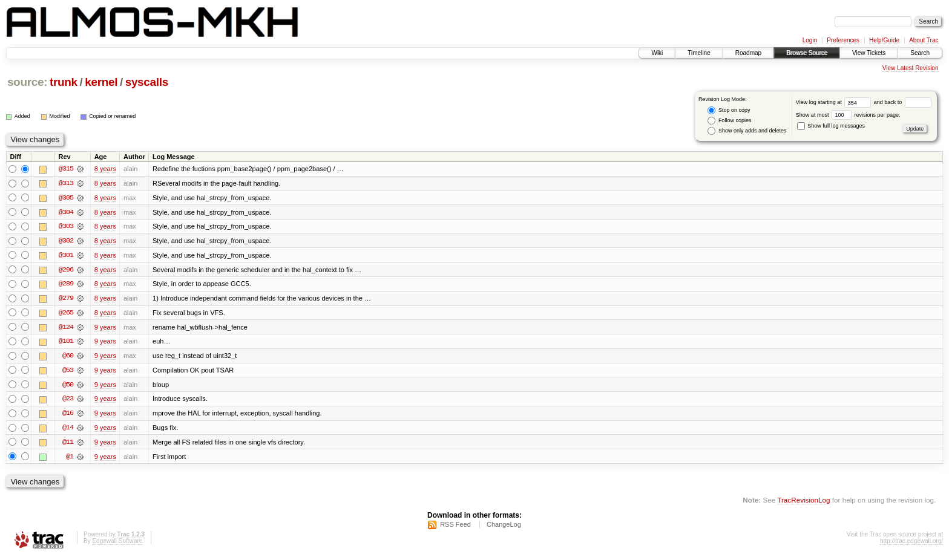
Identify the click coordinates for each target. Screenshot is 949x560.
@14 (68, 430)
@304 (66, 212)
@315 (66, 169)
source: (27, 82)
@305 (66, 198)
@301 (66, 256)
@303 (66, 227)
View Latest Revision (911, 68)
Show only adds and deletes (747, 131)
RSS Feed (455, 527)
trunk (64, 82)
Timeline (699, 53)
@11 (68, 444)
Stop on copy (729, 110)
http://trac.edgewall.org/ (911, 544)
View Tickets (869, 53)
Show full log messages (831, 126)
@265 (66, 314)
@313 (66, 183)
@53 (68, 372)
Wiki (657, 53)
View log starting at (835, 102)
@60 (68, 357)
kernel (101, 82)
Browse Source (807, 53)
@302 (66, 241)
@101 (66, 343)
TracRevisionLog (803, 503)
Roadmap (748, 53)
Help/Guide (884, 40)
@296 (66, 270)
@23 (68, 401)
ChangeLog (504, 527)
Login (810, 40)
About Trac (924, 40)
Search (920, 53)
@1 (70, 459)
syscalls (147, 82)
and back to (903, 102)
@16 (68, 415)
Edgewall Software (117, 544)
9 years (105, 328)
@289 (66, 285)
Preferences (843, 40)
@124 (66, 328)
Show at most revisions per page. (848, 115)
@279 (66, 299)
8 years (105, 169)
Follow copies (729, 121)
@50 (68, 386)
